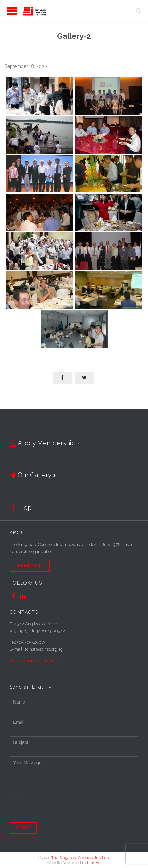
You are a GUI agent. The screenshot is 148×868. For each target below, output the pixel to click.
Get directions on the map (34, 660)
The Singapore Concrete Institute (81, 858)
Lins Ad (94, 863)
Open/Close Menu (6, 11)
